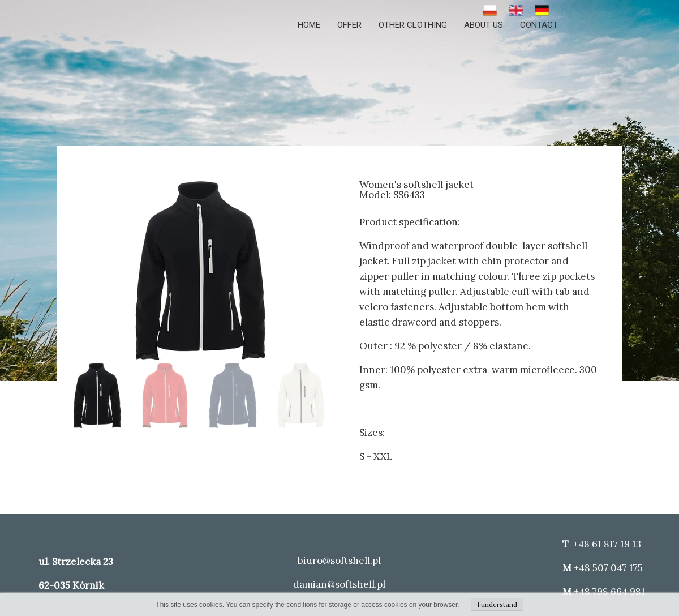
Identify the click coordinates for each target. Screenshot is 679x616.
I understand (497, 604)
